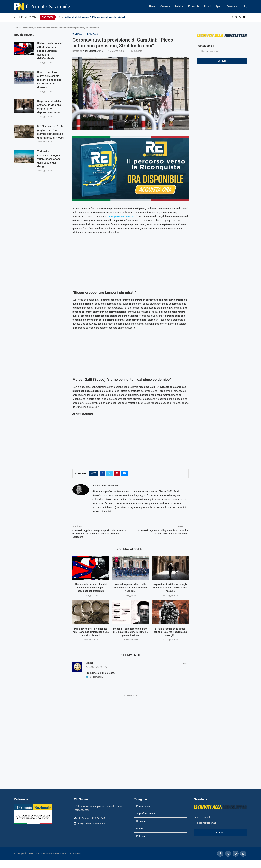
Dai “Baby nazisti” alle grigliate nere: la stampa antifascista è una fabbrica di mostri (91, 632)
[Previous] (59, 17)
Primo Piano (143, 806)
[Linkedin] (244, 17)
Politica (179, 6)
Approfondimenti (146, 814)
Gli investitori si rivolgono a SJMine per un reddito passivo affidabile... (96, 17)
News (152, 6)
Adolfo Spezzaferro (93, 51)
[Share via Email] (124, 473)
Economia (194, 6)
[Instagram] (240, 17)
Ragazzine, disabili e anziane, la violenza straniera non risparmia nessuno (170, 588)
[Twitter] (236, 17)
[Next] (63, 17)
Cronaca (165, 6)
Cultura (231, 6)
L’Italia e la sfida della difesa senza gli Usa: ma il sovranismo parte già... (170, 632)
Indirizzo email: (222, 49)
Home (17, 28)
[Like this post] (95, 473)
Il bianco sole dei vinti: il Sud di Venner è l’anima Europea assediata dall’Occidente (91, 588)
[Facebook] (232, 17)
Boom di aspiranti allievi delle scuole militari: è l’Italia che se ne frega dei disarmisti (49, 80)
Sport (219, 6)
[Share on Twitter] (109, 473)
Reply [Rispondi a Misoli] (186, 663)
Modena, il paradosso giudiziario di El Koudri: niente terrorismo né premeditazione (130, 632)
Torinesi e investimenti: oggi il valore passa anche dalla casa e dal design (49, 159)
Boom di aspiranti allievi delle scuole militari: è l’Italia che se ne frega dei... (130, 588)
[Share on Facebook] (102, 473)
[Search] (245, 6)
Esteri (207, 6)
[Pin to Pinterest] (117, 473)
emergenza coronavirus (121, 217)
